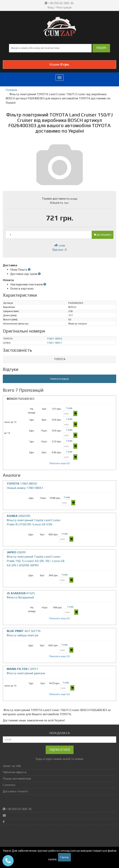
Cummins (9, 785)
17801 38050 (54, 339)
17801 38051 (54, 343)
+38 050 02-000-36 (59, 3)
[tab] (59, 359)
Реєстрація (64, 7)
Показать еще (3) (59, 656)
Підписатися (60, 750)
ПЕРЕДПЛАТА (60, 733)
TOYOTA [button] (60, 359)
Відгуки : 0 (59, 250)
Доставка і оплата (15, 791)
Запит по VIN (12, 766)
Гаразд (64, 857)
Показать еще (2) (59, 463)
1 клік (59, 245)
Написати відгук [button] (59, 379)
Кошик (59, 64)
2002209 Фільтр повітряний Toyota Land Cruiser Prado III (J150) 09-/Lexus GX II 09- (34, 520)
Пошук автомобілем (17, 779)
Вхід (51, 7)
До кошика (103, 235)
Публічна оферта (15, 772)
